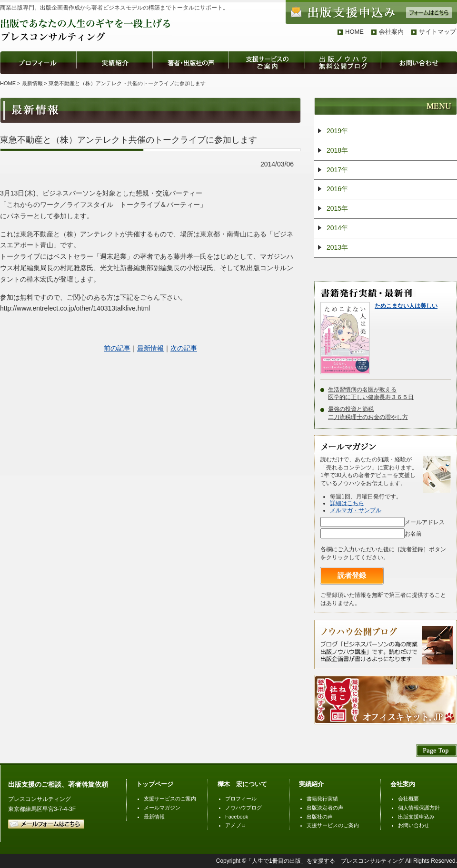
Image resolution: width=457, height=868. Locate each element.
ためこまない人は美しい (406, 306)
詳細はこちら (347, 503)
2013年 (337, 247)
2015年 (337, 208)
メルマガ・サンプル (356, 510)
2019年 (337, 131)
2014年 (337, 228)
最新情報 (32, 83)
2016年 (337, 189)
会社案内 (391, 32)
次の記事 (184, 348)
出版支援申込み (416, 817)
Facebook (237, 817)
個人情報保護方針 (419, 808)
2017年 (337, 170)
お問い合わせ (414, 825)
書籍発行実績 (322, 799)
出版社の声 (320, 817)
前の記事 (117, 348)
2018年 (337, 150)
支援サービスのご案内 (170, 799)
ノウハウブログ (243, 808)
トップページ (155, 784)
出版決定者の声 (325, 808)
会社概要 (408, 799)
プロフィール (241, 799)
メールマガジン (162, 808)
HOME (354, 32)
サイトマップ (437, 32)
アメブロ (236, 825)
